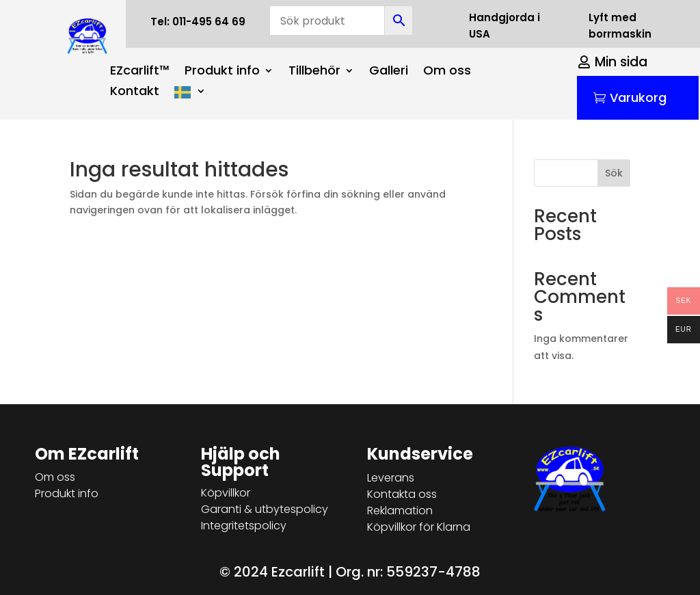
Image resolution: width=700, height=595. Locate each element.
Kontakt (135, 93)
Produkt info (222, 72)
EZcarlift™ (140, 72)
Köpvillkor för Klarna (419, 527)
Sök (614, 173)
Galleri (389, 72)
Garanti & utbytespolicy (265, 509)
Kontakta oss (402, 494)
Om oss (447, 72)
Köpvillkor (226, 493)
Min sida (621, 62)
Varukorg (638, 97)
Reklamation (400, 511)
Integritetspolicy (244, 526)
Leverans (391, 478)
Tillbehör (314, 72)
